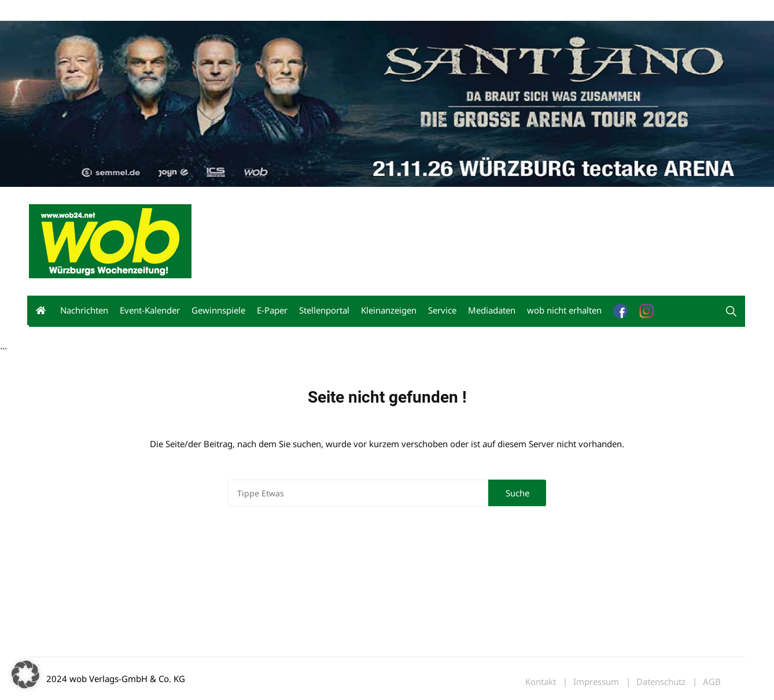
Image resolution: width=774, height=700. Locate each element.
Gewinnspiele (218, 310)
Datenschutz (661, 682)
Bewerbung (246, 11)
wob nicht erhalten (109, 11)
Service (442, 310)
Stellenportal (324, 310)
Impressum (200, 11)
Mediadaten (50, 11)
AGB (712, 682)
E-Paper (272, 310)
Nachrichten (84, 310)
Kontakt (161, 11)
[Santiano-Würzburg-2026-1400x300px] (387, 102)
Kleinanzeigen (389, 310)
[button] (731, 311)
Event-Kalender (150, 310)
